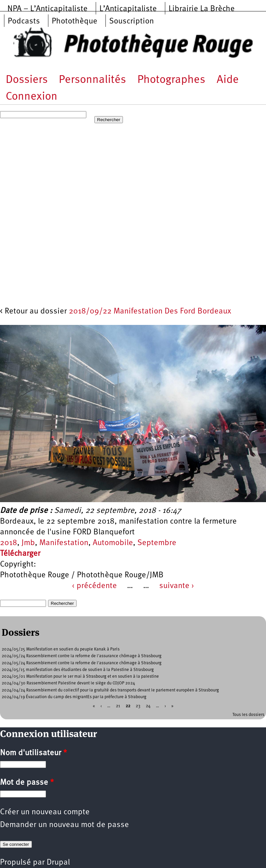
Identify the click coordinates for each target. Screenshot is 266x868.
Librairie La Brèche (202, 9)
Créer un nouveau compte (45, 812)
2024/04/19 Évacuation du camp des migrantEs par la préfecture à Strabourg (74, 697)
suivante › (177, 586)
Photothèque (75, 21)
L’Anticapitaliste (128, 9)
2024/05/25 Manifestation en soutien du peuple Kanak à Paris (61, 649)
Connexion (32, 97)
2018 (9, 543)
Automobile (113, 543)
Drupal (58, 863)
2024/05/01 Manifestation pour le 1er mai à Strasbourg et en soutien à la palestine (80, 677)
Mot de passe (27, 783)
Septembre (157, 543)
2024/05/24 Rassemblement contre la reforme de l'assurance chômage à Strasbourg (82, 656)
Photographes (171, 80)
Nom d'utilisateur (33, 753)
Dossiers (27, 80)
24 (148, 706)
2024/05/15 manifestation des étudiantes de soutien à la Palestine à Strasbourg (78, 670)
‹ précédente (94, 586)
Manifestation (64, 543)
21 (118, 706)
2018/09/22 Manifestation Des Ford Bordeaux (150, 311)
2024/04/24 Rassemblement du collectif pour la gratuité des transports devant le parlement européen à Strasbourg (110, 690)
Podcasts (24, 21)
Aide (228, 80)
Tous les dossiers (248, 715)
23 (138, 706)
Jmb (28, 543)
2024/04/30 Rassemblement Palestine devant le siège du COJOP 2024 (68, 683)
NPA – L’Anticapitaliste (48, 9)
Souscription (131, 21)
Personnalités (92, 80)
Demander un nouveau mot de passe (64, 825)
